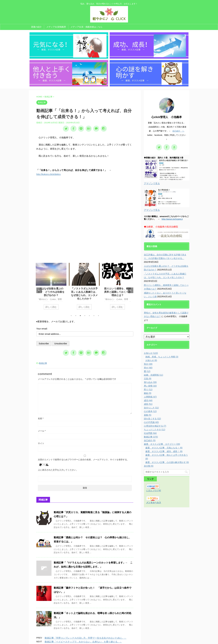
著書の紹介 (36, 27)
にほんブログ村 (154, 449)
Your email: (42, 287)
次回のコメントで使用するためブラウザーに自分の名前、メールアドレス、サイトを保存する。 (83, 418)
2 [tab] (76, 274)
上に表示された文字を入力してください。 (58, 429)
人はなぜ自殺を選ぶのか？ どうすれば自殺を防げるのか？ (52, 251)
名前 (41, 377)
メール (42, 390)
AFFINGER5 (140, 640)
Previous (39, 249)
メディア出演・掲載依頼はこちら (87, 27)
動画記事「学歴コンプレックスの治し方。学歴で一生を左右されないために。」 (86, 597)
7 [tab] (98, 274)
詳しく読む (52, 266)
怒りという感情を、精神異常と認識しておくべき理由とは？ (118, 251)
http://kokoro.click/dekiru (49, 133)
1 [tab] (71, 274)
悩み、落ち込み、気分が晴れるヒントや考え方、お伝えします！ (109, 636)
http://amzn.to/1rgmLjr (172, 178)
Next (131, 249)
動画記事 (43, 322)
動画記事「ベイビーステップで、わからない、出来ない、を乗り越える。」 (83, 601)
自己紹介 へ (178, 90)
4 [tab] (85, 274)
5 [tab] (89, 274)
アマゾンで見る (152, 142)
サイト (41, 402)
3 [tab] (80, 274)
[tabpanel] (52, 247)
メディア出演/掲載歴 (56, 27)
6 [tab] (94, 274)
